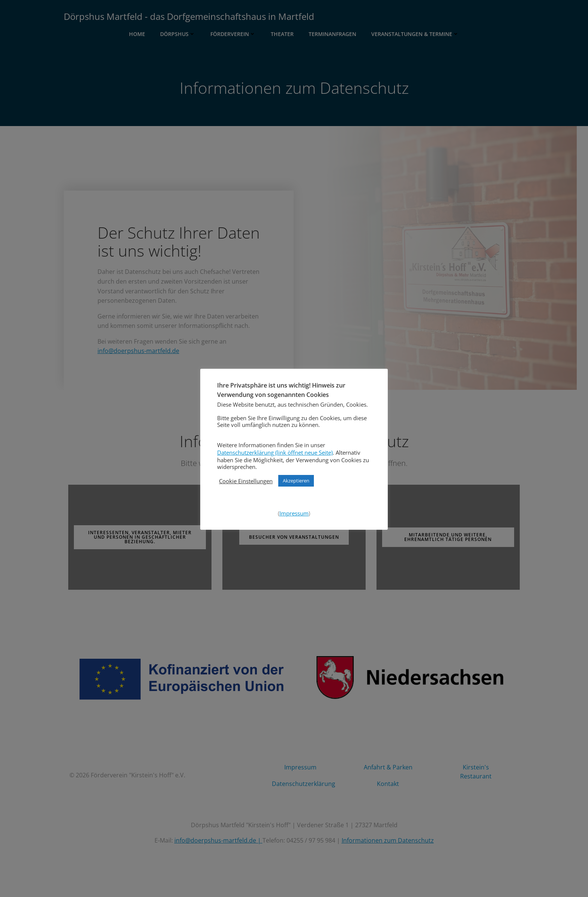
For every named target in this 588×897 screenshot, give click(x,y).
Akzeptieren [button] (296, 481)
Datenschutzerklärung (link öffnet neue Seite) (275, 452)
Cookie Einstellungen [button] (246, 481)
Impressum (294, 513)
